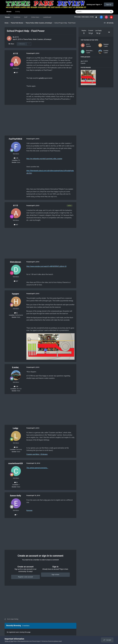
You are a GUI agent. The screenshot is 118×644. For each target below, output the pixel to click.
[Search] (87, 12)
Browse (9, 13)
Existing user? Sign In (94, 5)
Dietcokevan (16, 262)
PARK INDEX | (86, 17)
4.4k (16, 386)
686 (16, 447)
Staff (26, 17)
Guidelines (17, 17)
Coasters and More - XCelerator (37, 454)
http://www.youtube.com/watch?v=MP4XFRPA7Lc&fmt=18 (46, 266)
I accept (107, 640)
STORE (92, 17)
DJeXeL (16, 367)
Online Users (35, 17)
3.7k (16, 158)
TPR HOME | (78, 17)
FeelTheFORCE (15, 139)
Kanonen (29, 510)
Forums (7, 17)
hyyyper (16, 294)
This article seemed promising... (37, 468)
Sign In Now (55, 575)
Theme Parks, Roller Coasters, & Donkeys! (37, 39)
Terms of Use (9, 641)
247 (16, 73)
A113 (17, 37)
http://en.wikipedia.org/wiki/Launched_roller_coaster (44, 159)
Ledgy (15, 428)
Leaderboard (47, 17)
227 (16, 281)
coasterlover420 (15, 463)
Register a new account (26, 577)
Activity (18, 12)
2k (16, 313)
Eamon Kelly (16, 496)
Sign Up (109, 4)
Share (11, 44)
